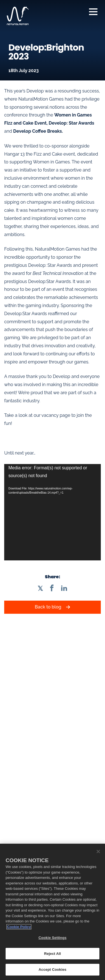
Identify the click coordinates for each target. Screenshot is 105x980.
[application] (53, 512)
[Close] (98, 851)
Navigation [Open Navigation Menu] (93, 12)
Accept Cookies (53, 970)
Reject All (52, 954)
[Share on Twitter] (40, 588)
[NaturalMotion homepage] (18, 16)
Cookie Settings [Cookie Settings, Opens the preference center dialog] (52, 938)
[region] (53, 912)
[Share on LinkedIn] (64, 588)
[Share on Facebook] (52, 588)
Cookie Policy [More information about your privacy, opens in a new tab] (19, 927)
